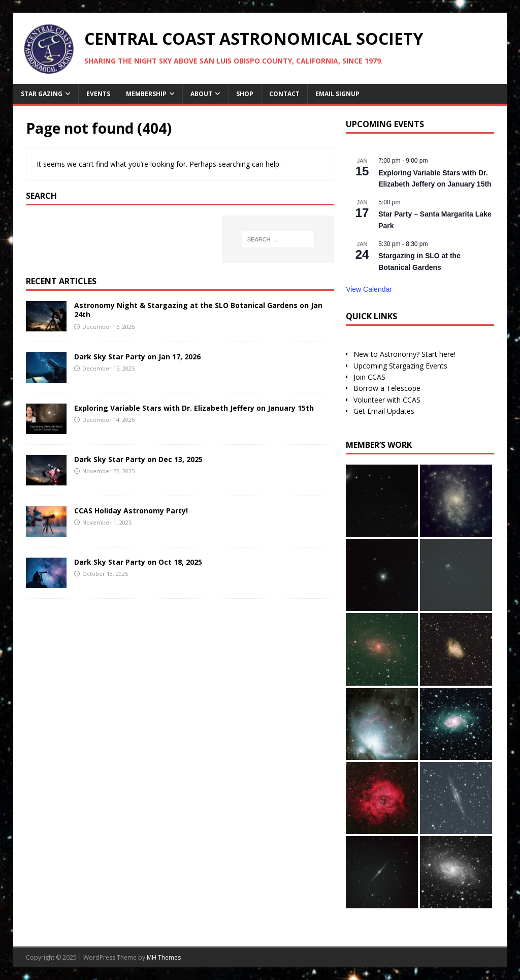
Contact (284, 94)
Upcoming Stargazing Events (400, 366)
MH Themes (164, 957)
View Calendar (369, 289)
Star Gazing (42, 94)
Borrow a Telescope (387, 388)
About (201, 94)
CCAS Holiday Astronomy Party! (131, 511)
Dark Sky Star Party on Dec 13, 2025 (138, 459)
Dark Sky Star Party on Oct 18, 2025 (138, 562)
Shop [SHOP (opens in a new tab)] (245, 94)
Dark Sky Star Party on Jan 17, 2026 (137, 357)
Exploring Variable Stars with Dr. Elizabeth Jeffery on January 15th (194, 408)
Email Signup (337, 94)
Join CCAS (369, 377)
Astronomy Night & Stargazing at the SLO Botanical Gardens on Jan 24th (198, 310)
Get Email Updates (384, 411)
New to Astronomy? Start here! (404, 354)
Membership (146, 94)
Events (98, 94)
